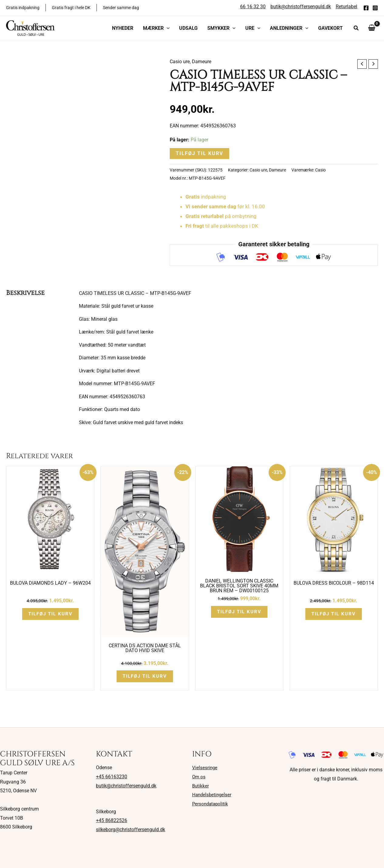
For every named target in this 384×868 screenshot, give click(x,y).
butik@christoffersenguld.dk (126, 786)
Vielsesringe (205, 768)
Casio (320, 170)
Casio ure (180, 62)
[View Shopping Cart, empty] (372, 28)
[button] (156, 28)
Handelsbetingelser (213, 795)
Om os (199, 777)
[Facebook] (366, 8)
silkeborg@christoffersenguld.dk (131, 830)
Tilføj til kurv (199, 153)
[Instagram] (375, 8)
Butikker (201, 786)
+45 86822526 (112, 820)
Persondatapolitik (211, 804)
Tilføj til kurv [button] (50, 614)
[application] (167, 28)
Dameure (202, 62)
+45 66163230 (112, 777)
